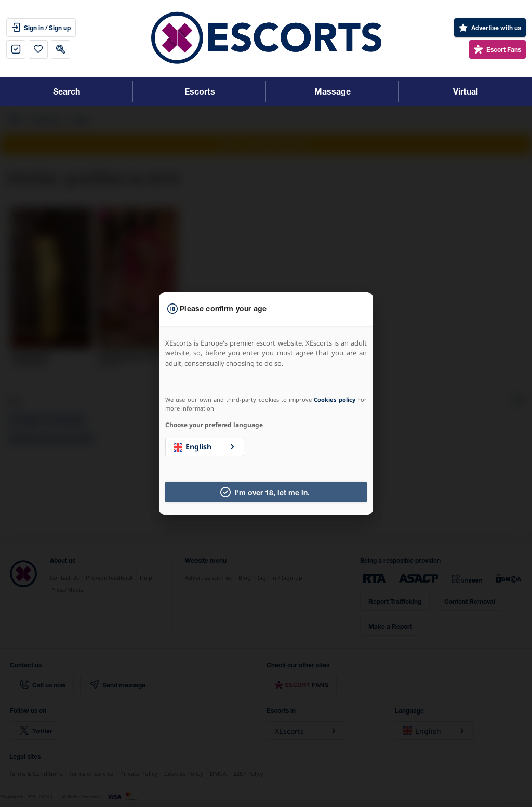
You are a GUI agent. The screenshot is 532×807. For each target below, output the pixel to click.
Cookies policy (334, 399)
